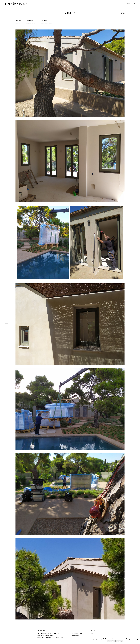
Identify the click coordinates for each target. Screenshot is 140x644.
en (134, 4)
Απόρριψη (120, 641)
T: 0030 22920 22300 (77, 633)
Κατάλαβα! (111, 641)
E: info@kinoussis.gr (76, 635)
